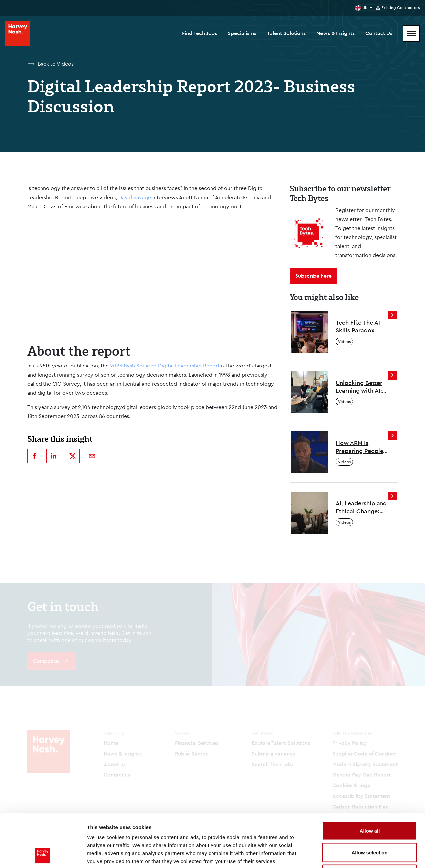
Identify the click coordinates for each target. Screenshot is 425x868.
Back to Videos (56, 64)
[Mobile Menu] (411, 33)
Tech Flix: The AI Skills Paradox (358, 326)
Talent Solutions (286, 33)
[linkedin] (53, 456)
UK (365, 7)
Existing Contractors (401, 8)
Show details (348, 855)
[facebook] (34, 456)
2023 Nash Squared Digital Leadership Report (165, 366)
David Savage (135, 197)
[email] (92, 456)
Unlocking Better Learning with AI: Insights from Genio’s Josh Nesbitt (359, 387)
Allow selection (369, 803)
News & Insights (336, 33)
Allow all (370, 781)
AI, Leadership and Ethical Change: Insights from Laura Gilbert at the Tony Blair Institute (361, 507)
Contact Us (379, 33)
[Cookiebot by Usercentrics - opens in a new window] (43, 855)
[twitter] (73, 456)
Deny (370, 824)
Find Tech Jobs (200, 33)
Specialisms (242, 33)
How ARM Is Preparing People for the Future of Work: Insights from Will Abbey (359, 447)
